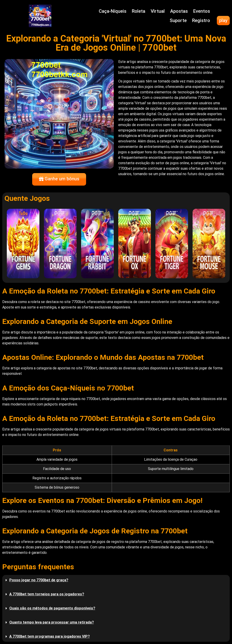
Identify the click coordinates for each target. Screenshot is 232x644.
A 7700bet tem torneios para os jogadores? (47, 594)
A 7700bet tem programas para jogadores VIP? (50, 636)
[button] (116, 580)
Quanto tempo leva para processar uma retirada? (52, 622)
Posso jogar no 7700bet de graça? (39, 580)
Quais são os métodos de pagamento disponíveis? (52, 608)
